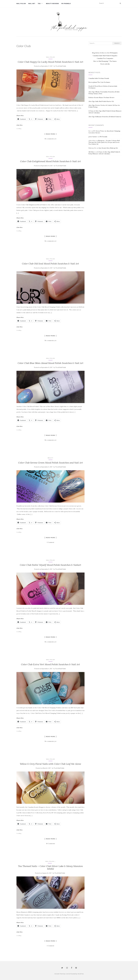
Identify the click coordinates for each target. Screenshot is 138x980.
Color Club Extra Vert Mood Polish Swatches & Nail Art (50, 664)
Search (117, 43)
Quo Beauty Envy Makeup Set (108, 148)
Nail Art (32, 4)
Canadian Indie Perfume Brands (99, 78)
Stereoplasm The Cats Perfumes (99, 82)
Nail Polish (21, 4)
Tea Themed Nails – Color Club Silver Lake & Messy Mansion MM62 (50, 867)
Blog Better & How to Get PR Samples (105, 53)
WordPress (81, 974)
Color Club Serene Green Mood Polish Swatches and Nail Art (50, 463)
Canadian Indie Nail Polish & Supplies (105, 56)
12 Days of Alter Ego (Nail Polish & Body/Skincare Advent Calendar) (104, 153)
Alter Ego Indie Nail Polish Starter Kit (101, 101)
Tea (39, 4)
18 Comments (50, 844)
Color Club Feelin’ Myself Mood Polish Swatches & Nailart (50, 565)
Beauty (50, 458)
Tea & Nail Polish (61, 66)
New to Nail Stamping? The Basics (105, 61)
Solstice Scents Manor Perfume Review (101, 97)
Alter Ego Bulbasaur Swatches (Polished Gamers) (105, 117)
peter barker (93, 137)
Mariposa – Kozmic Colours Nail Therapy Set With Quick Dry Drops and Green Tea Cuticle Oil (104, 142)
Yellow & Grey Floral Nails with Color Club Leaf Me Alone (50, 764)
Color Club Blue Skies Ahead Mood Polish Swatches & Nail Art (50, 363)
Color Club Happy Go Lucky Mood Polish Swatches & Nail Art (50, 62)
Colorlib (68, 974)
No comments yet (50, 139)
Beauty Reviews (52, 4)
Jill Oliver (92, 152)
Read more (50, 134)
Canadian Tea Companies (105, 58)
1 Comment (50, 542)
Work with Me (105, 64)
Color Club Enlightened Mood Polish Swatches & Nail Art (50, 161)
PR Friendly (66, 4)
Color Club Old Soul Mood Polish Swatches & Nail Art (50, 264)
